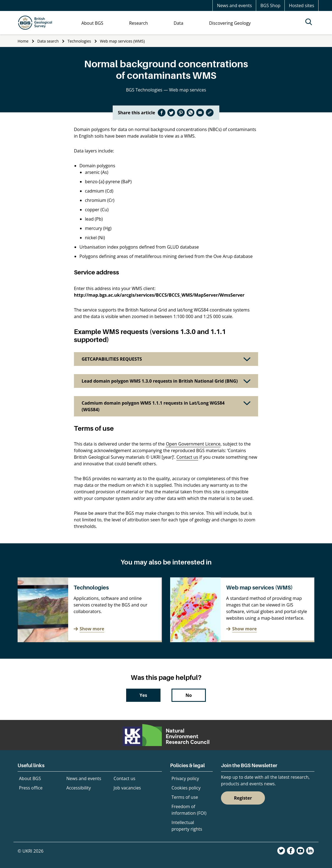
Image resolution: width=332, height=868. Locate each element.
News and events (234, 5)
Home (23, 41)
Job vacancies (127, 788)
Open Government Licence (193, 444)
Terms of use (185, 797)
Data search (48, 41)
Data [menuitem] (179, 23)
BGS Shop (270, 5)
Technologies (79, 41)
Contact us (187, 457)
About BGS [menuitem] (92, 23)
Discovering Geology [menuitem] (230, 23)
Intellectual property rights (187, 826)
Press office (31, 788)
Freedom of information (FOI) (189, 810)
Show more (92, 629)
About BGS (30, 778)
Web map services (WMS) (122, 41)
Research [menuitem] (139, 23)
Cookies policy (186, 788)
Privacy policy (185, 778)
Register (243, 798)
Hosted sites (301, 5)
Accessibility (78, 788)
